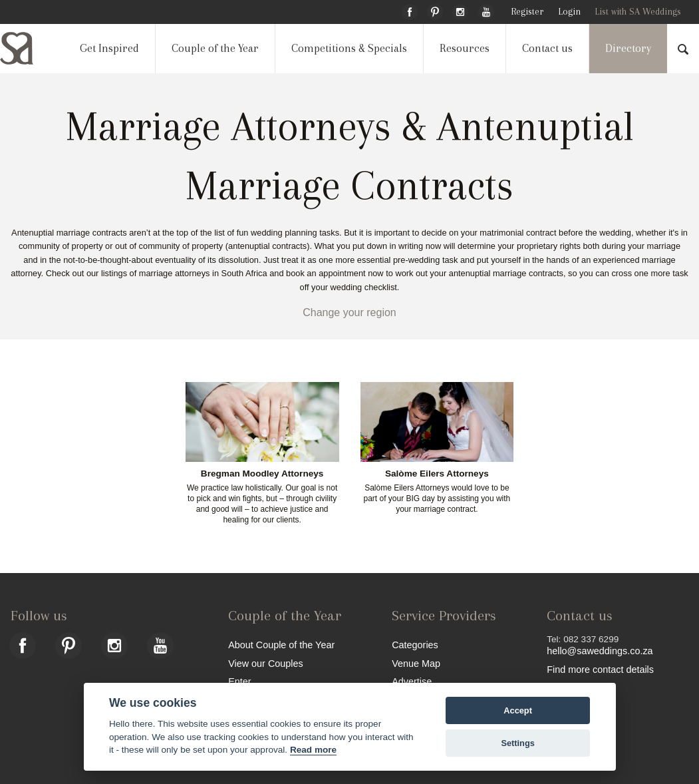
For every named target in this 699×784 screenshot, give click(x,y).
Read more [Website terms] (313, 750)
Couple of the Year (215, 48)
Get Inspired (109, 48)
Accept (518, 710)
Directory (628, 48)
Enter (239, 681)
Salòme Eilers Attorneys (437, 474)
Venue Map (416, 663)
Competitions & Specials (349, 48)
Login (569, 12)
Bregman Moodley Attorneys (262, 474)
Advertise (412, 681)
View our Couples (266, 663)
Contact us (547, 48)
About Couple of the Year (281, 645)
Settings (517, 743)
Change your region (349, 312)
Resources (465, 48)
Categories (415, 645)
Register (527, 12)
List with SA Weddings (638, 12)
